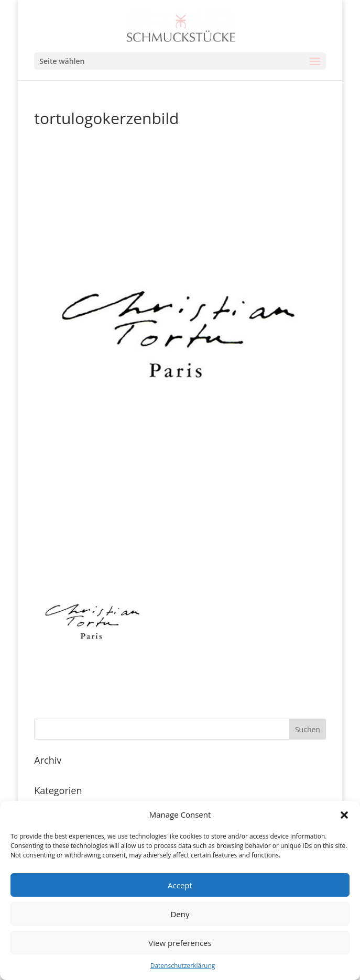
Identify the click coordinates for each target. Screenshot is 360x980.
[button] (344, 815)
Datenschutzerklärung (183, 966)
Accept (180, 885)
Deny (180, 914)
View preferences (180, 943)
